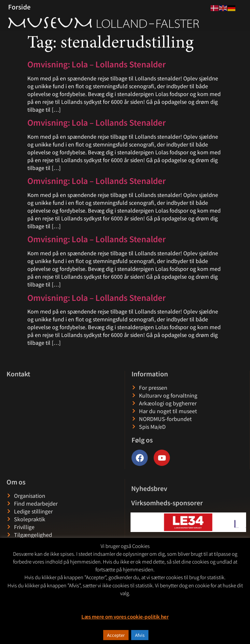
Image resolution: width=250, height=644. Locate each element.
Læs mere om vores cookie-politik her (125, 616)
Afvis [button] (140, 635)
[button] (136, 522)
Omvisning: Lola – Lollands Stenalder (97, 64)
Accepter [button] (116, 635)
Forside (19, 7)
